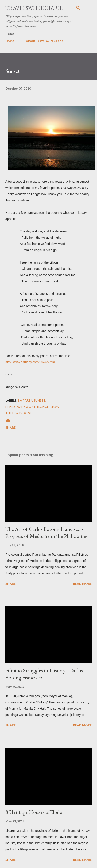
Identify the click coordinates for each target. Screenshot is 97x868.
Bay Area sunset (32, 400)
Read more (82, 584)
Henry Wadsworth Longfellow (32, 407)
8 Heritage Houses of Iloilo (34, 812)
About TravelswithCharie (45, 41)
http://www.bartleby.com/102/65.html (31, 362)
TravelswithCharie (34, 8)
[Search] (78, 8)
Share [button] (11, 427)
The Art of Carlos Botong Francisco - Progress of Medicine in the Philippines (46, 532)
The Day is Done (19, 413)
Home (10, 41)
